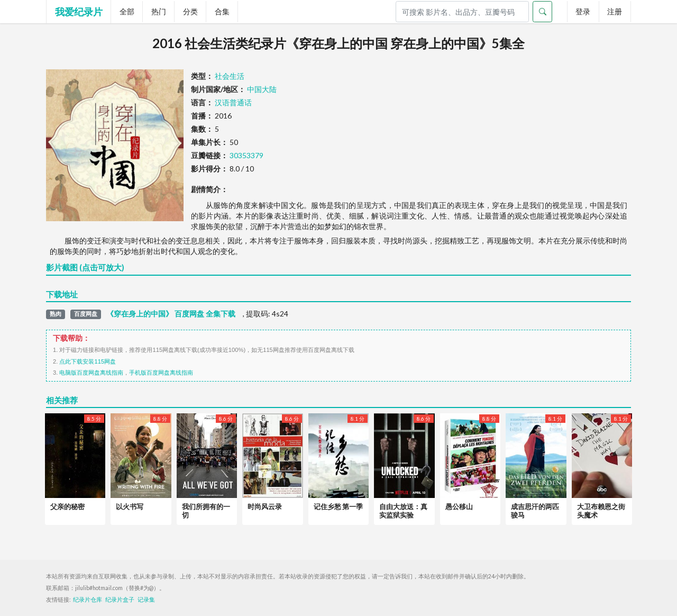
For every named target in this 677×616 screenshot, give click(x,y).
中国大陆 (262, 89)
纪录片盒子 (120, 600)
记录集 (146, 600)
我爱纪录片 (79, 12)
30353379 (246, 155)
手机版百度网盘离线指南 (161, 373)
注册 (615, 11)
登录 (583, 11)
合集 (222, 11)
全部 (127, 11)
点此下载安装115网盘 (88, 361)
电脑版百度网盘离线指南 (91, 373)
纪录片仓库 (88, 600)
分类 (190, 11)
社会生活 (230, 76)
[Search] (462, 12)
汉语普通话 (233, 102)
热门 (159, 11)
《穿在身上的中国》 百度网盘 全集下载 (171, 314)
